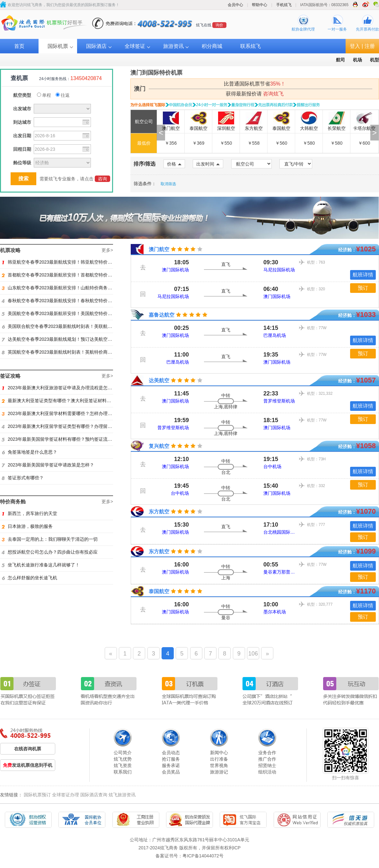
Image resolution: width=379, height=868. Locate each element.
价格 (174, 164)
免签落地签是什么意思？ (29, 452)
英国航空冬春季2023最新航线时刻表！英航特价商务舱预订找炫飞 (70, 352)
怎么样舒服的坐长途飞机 (29, 578)
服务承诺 (171, 765)
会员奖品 (171, 772)
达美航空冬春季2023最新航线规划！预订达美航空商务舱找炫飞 (68, 339)
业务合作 (267, 753)
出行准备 (219, 759)
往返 (63, 95)
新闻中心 (219, 753)
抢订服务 (171, 759)
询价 (219, 25)
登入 (355, 46)
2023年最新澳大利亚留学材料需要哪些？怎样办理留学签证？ (66, 413)
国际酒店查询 (94, 795)
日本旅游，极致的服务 (27, 526)
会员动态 (171, 753)
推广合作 (267, 759)
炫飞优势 (123, 759)
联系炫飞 (251, 46)
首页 (19, 46)
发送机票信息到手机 (28, 765)
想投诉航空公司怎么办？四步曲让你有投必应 (50, 552)
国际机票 (58, 46)
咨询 (102, 179)
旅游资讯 (173, 46)
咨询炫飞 (273, 94)
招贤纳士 (267, 765)
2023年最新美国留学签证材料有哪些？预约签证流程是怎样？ (66, 439)
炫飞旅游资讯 (122, 795)
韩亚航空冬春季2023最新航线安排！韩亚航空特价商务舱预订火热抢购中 (77, 262)
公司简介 (123, 753)
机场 (357, 60)
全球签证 (135, 46)
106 (253, 654)
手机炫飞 (284, 5)
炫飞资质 (123, 765)
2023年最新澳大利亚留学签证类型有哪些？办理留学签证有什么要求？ (75, 426)
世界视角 (219, 765)
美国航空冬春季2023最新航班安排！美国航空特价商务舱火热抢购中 (73, 313)
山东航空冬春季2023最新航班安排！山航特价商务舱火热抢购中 (68, 288)
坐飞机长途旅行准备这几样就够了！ (41, 565)
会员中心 (235, 5)
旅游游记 (219, 772)
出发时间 (208, 164)
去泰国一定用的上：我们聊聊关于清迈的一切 (50, 539)
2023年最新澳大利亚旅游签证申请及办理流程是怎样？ (59, 388)
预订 (363, 288)
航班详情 (363, 275)
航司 (340, 60)
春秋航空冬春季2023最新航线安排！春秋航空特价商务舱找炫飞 (68, 301)
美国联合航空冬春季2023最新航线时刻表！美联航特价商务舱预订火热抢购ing (82, 326)
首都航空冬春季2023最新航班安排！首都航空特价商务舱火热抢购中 (73, 275)
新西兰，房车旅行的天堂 (29, 513)
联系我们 (123, 772)
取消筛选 (168, 184)
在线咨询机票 (28, 749)
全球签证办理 (66, 795)
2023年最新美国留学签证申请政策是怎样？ (48, 465)
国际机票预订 (37, 795)
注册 (370, 46)
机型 (375, 60)
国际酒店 (96, 46)
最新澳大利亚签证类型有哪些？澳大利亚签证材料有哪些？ (63, 401)
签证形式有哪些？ (23, 478)
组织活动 (267, 772)
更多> (107, 250)
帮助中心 (260, 5)
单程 (44, 95)
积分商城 (212, 46)
